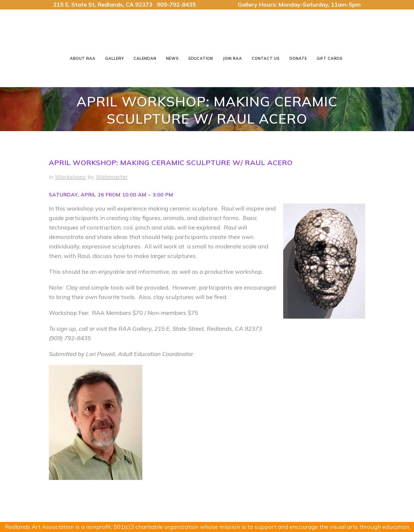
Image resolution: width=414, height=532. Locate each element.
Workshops (70, 177)
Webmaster (112, 177)
